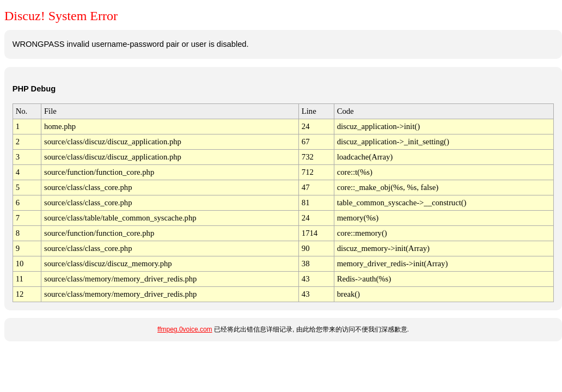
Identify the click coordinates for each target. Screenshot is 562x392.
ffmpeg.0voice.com (185, 329)
